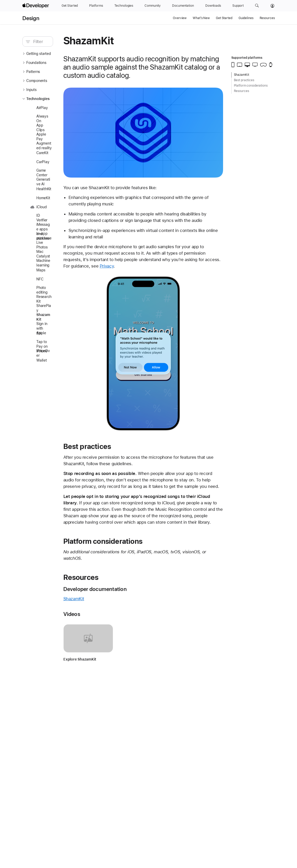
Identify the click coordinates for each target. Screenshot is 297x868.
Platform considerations (124, 557)
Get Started (224, 18)
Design (31, 18)
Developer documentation (116, 605)
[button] (257, 6)
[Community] (153, 6)
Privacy (178, 269)
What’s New (201, 18)
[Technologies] (124, 6)
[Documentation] (183, 6)
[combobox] (51, 41)
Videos (93, 630)
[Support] (238, 6)
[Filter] (51, 41)
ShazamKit (95, 615)
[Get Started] (70, 6)
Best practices (108, 449)
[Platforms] (96, 6)
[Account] (272, 6)
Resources (267, 18)
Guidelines (246, 18)
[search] (48, 41)
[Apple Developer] (36, 6)
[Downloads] (213, 6)
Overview (180, 18)
